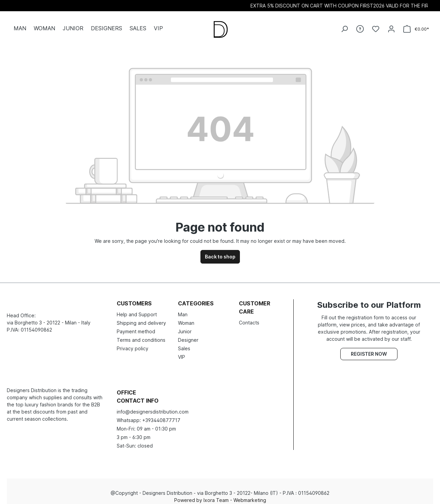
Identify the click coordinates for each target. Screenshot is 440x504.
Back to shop (220, 251)
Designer (188, 335)
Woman (186, 318)
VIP (182, 352)
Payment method (136, 326)
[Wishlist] (376, 26)
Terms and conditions (141, 335)
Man (183, 309)
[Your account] (391, 26)
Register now (369, 349)
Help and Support (137, 309)
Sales (184, 343)
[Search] (344, 26)
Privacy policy (133, 343)
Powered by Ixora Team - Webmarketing (220, 495)
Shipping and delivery (141, 318)
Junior (185, 326)
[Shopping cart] (416, 26)
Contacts (249, 317)
